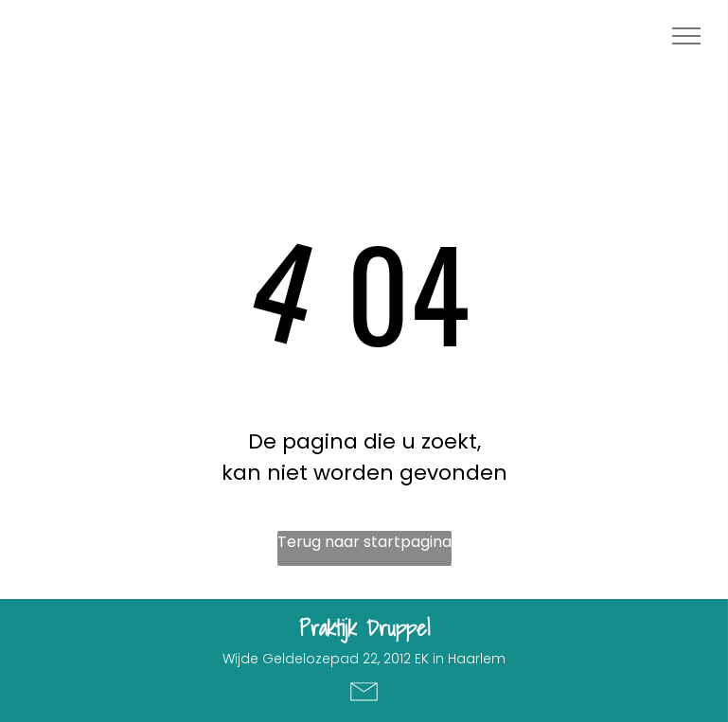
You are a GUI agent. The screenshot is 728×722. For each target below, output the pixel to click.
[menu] (686, 36)
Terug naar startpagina (364, 542)
